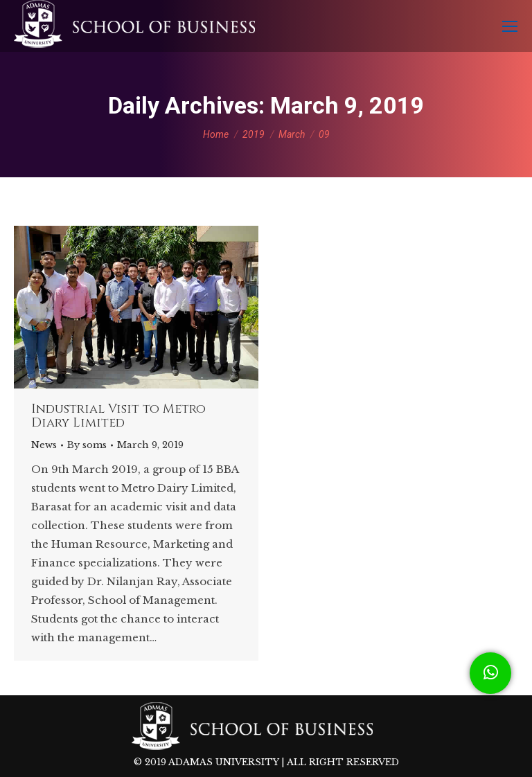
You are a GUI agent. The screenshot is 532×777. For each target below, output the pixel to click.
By (87, 445)
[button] (490, 673)
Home (216, 134)
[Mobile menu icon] (510, 26)
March (292, 134)
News (44, 445)
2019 (254, 134)
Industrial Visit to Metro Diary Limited (118, 416)
